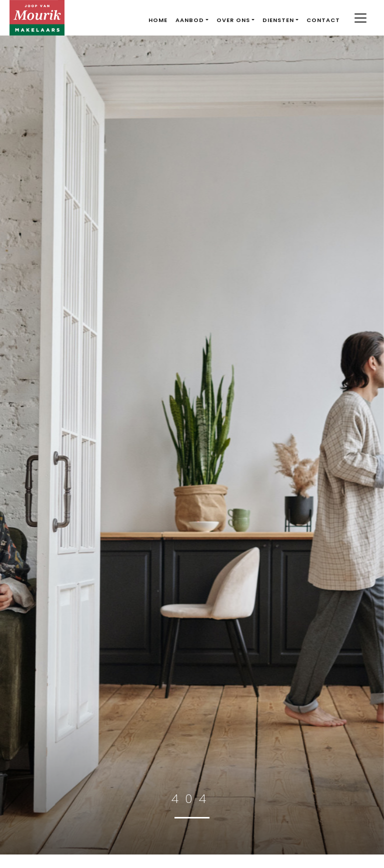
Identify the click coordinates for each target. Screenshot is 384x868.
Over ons (233, 20)
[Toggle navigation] (361, 18)
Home (158, 20)
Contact (323, 20)
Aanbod (190, 20)
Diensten (278, 20)
